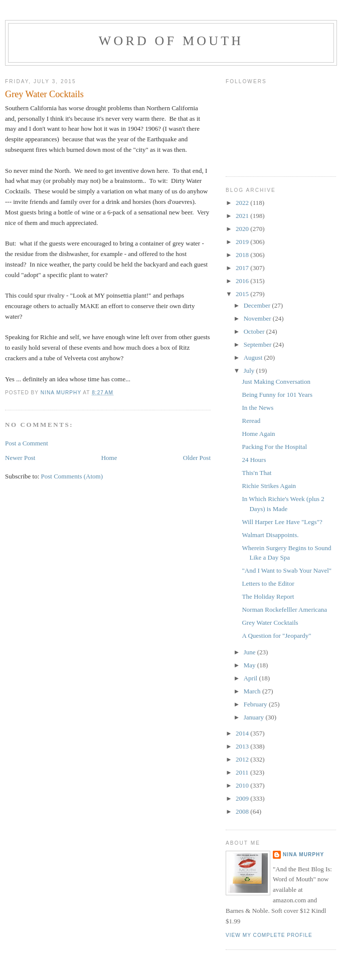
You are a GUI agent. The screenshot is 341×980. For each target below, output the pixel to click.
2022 (243, 203)
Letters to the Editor (268, 583)
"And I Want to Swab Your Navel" (287, 570)
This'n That (257, 473)
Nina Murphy (303, 854)
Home (109, 458)
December (258, 305)
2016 (243, 281)
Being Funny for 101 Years (277, 395)
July (250, 371)
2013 (243, 746)
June (250, 652)
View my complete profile (269, 935)
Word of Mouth (171, 41)
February (256, 704)
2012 (243, 759)
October (255, 331)
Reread (251, 421)
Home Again (258, 434)
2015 (243, 294)
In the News (258, 408)
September (259, 344)
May (250, 665)
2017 (243, 268)
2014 (243, 733)
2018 (243, 255)
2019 (243, 242)
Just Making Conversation (276, 382)
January (255, 717)
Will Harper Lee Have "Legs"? (282, 522)
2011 (243, 772)
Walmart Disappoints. (270, 535)
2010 (243, 785)
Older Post (197, 458)
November (258, 318)
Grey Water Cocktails (270, 623)
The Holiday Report (268, 596)
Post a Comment (27, 443)
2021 (243, 216)
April (251, 678)
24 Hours (254, 460)
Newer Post (20, 458)
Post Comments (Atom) (72, 476)
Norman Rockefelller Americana (284, 609)
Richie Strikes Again (269, 486)
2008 (243, 811)
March (253, 691)
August (254, 357)
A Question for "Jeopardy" (276, 636)
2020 (243, 229)
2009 (243, 798)
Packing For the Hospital (274, 447)
